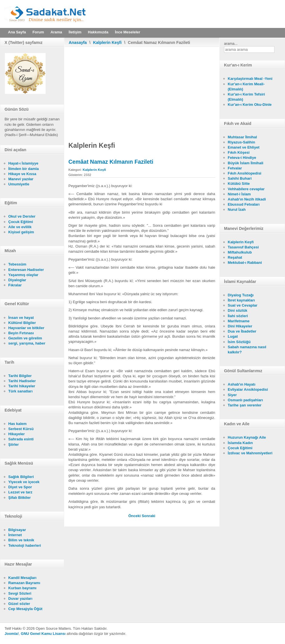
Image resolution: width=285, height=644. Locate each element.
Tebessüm (17, 264)
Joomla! (12, 634)
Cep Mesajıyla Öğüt (25, 609)
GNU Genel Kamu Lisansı (43, 634)
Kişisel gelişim (21, 232)
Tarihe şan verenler (245, 405)
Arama (56, 32)
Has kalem (17, 424)
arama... (231, 43)
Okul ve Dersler (22, 216)
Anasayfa (78, 42)
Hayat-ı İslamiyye (23, 163)
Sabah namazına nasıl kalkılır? (247, 350)
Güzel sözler (19, 604)
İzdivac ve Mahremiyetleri (250, 453)
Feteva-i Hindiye (242, 158)
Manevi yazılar (21, 179)
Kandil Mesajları (22, 578)
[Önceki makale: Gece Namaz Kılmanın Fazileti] (135, 516)
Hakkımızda (98, 32)
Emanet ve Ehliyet (244, 147)
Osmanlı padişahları (245, 400)
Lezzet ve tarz (20, 492)
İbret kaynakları (241, 300)
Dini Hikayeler (240, 326)
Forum (38, 32)
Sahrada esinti (21, 439)
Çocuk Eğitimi (21, 222)
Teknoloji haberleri (25, 545)
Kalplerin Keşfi (107, 42)
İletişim (75, 32)
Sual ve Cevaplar (243, 305)
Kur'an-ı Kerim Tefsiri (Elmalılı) (246, 97)
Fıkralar (15, 285)
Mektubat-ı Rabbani (245, 263)
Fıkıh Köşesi (239, 152)
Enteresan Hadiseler (26, 270)
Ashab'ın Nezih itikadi (247, 199)
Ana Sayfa (17, 32)
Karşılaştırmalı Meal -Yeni (250, 79)
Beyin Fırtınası (21, 333)
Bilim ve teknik (21, 540)
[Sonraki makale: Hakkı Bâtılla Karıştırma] (148, 516)
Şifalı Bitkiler (20, 498)
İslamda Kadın (240, 443)
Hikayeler (17, 434)
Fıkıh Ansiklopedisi (245, 173)
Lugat (233, 336)
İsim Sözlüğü (239, 342)
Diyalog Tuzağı (241, 295)
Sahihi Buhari (240, 178)
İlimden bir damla (24, 169)
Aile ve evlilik (20, 227)
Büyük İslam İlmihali (246, 163)
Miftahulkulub (240, 252)
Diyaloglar (17, 280)
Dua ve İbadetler (242, 331)
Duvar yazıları (20, 599)
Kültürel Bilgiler (22, 323)
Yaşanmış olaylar (23, 275)
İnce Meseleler (128, 32)
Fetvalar (235, 168)
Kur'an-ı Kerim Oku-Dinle (250, 105)
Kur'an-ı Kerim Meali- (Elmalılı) (246, 87)
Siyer (232, 395)
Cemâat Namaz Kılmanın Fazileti (111, 162)
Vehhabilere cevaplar (246, 189)
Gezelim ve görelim (25, 338)
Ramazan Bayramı (24, 583)
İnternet (15, 535)
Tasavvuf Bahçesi (243, 247)
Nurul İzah (237, 209)
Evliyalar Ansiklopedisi (248, 389)
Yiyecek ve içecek (24, 482)
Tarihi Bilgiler (20, 376)
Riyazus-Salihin (241, 142)
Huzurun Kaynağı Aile (247, 437)
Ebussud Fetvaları (244, 204)
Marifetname (239, 321)
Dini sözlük (238, 310)
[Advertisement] (142, 90)
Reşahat (235, 257)
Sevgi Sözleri (20, 593)
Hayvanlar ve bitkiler (26, 328)
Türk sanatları (20, 391)
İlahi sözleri (238, 316)
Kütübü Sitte (239, 184)
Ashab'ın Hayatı (242, 384)
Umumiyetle (19, 184)
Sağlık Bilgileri (21, 477)
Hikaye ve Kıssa (22, 174)
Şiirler (14, 444)
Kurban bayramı (22, 588)
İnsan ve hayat (21, 318)
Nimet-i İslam (239, 194)
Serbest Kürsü (21, 429)
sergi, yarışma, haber (27, 343)
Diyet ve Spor (20, 487)
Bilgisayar (17, 530)
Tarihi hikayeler (22, 386)
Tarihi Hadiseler (22, 381)
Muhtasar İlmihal (242, 137)
